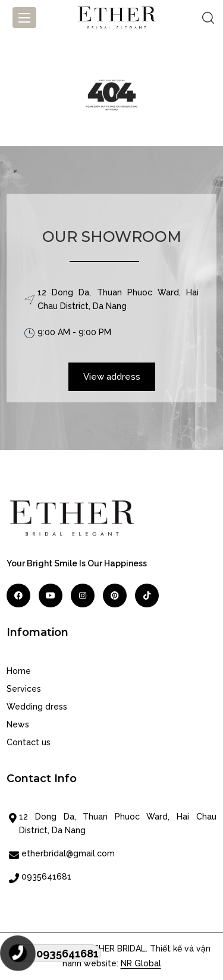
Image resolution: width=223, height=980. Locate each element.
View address (112, 377)
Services (24, 689)
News (18, 724)
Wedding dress (37, 707)
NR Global (141, 963)
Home (19, 671)
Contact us (29, 742)
